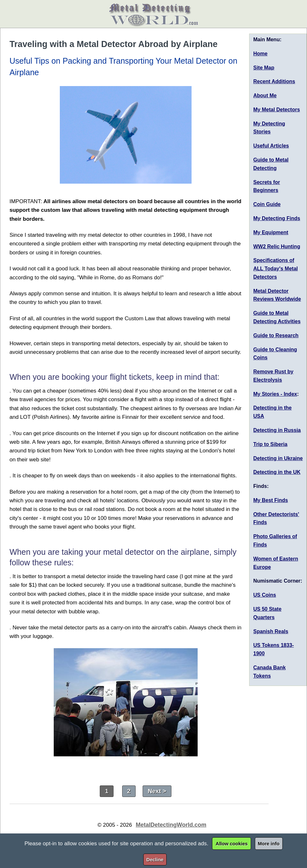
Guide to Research (276, 335)
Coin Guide (267, 204)
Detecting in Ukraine (278, 458)
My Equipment (271, 232)
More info (269, 844)
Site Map (264, 68)
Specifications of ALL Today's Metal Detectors (276, 269)
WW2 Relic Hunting (277, 247)
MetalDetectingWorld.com (171, 825)
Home (260, 54)
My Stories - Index (275, 394)
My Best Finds (271, 500)
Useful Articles (271, 146)
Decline (155, 860)
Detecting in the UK (277, 472)
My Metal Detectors (277, 110)
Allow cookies (232, 844)
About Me (265, 96)
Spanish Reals (271, 631)
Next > (157, 791)
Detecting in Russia (277, 430)
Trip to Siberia (270, 444)
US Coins (265, 595)
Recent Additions (274, 81)
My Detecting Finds (277, 218)
